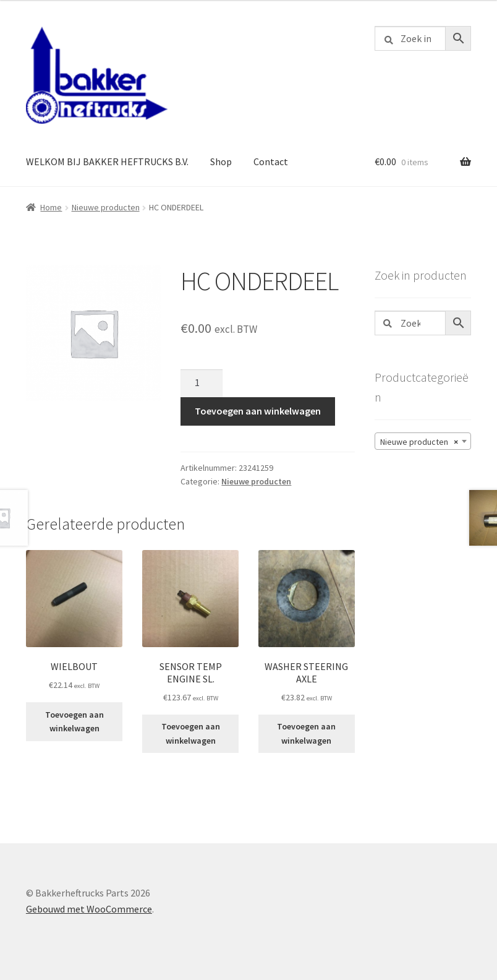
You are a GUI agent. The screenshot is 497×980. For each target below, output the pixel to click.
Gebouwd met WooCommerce (89, 909)
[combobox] (423, 441)
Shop (221, 161)
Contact (271, 161)
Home (51, 207)
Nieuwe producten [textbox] (419, 442)
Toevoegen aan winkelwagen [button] (74, 722)
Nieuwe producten (106, 207)
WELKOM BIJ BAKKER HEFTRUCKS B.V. (107, 161)
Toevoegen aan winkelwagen (258, 411)
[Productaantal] (202, 384)
